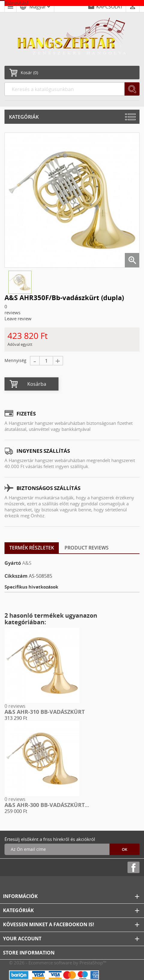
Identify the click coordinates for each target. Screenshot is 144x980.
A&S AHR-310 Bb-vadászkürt (45, 712)
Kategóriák (24, 117)
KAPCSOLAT (109, 7)
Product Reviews (87, 548)
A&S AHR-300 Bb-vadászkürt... (47, 805)
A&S (27, 563)
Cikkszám (16, 576)
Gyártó (13, 563)
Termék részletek (32, 548)
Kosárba (37, 384)
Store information (29, 953)
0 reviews (15, 706)
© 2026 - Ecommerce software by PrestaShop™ (58, 963)
